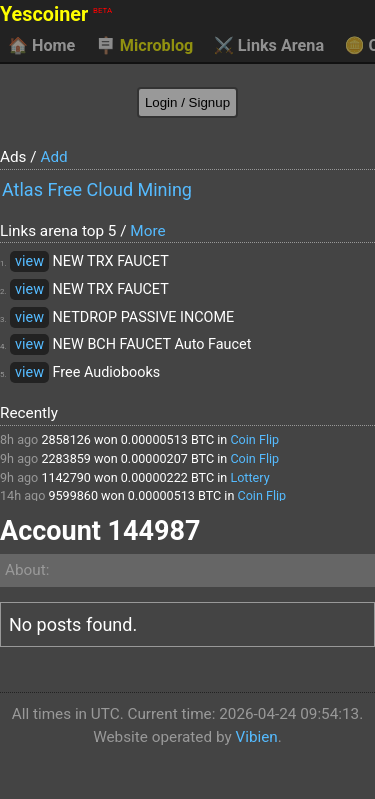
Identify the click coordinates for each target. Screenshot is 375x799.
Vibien (256, 737)
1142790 (66, 477)
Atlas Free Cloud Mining (97, 189)
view (29, 261)
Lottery (249, 477)
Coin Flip (254, 439)
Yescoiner (56, 14)
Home (41, 46)
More (147, 231)
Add (53, 157)
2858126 (66, 439)
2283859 (66, 458)
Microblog (145, 46)
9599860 (73, 495)
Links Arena (269, 46)
